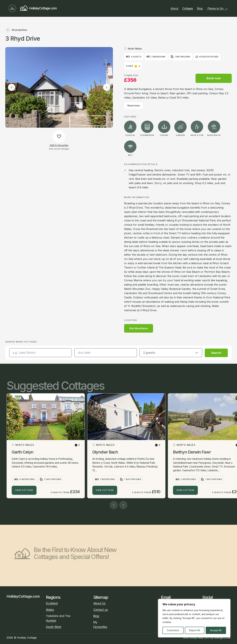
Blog (200, 8)
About (174, 8)
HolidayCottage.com (32, 8)
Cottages (188, 8)
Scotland (52, 603)
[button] (171, 353)
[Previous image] (12, 87)
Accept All (216, 630)
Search (216, 353)
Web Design (190, 638)
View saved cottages (59, 149)
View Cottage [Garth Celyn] (24, 490)
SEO (207, 638)
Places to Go (218, 8)
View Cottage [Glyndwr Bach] (105, 490)
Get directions (139, 328)
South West (54, 627)
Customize (173, 630)
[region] (194, 618)
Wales (50, 610)
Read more (134, 106)
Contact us (101, 610)
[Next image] (107, 87)
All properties (16, 30)
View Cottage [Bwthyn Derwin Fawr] (185, 490)
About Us (99, 603)
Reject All (195, 630)
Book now (214, 78)
